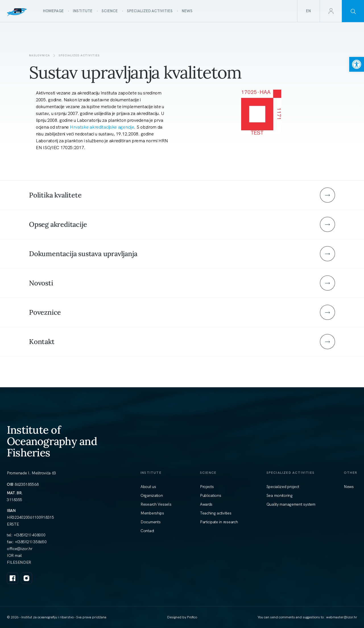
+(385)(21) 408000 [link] (30, 535)
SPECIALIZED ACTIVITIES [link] (79, 55)
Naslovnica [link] (40, 55)
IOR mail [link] (14, 555)
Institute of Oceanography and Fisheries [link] (52, 441)
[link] (357, 64)
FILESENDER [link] (19, 562)
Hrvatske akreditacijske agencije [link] (102, 127)
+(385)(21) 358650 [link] (31, 542)
